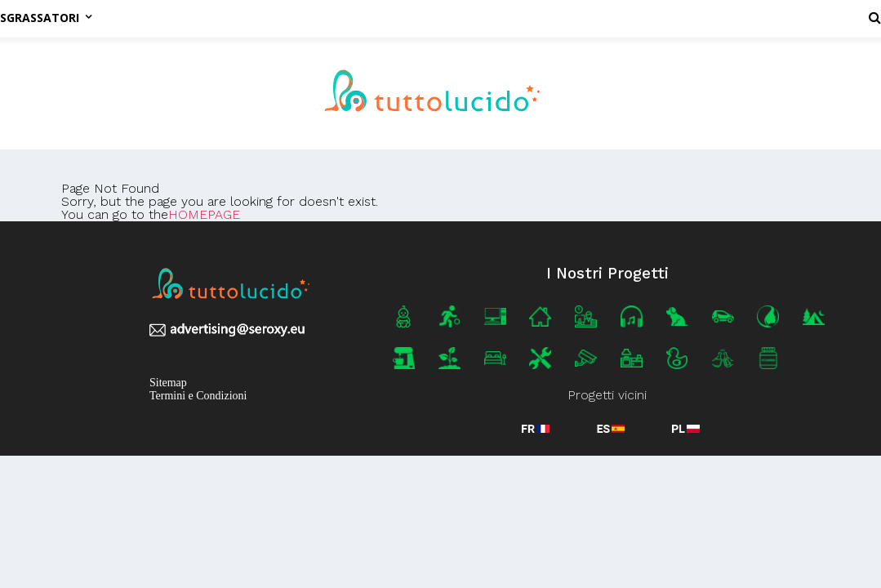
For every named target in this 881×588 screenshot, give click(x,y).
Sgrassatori (46, 18)
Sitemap (168, 383)
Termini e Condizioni (198, 396)
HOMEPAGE (204, 214)
